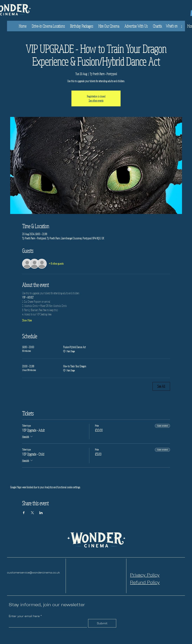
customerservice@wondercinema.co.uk (33, 572)
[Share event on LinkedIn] (41, 513)
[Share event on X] (32, 513)
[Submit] (102, 623)
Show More (27, 320)
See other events (96, 101)
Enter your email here (24, 616)
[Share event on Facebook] (24, 513)
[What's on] (172, 26)
